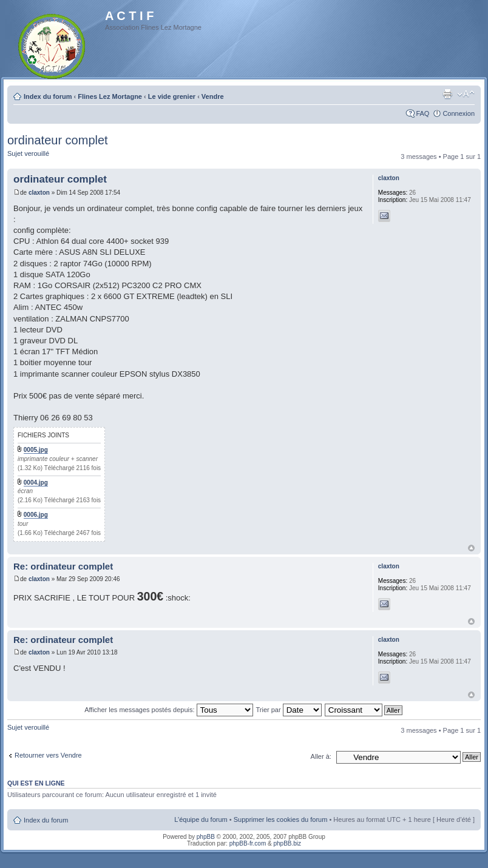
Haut (471, 548)
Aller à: (321, 756)
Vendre (213, 96)
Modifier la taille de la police (466, 94)
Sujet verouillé (28, 153)
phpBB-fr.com (248, 843)
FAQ (422, 113)
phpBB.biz (287, 843)
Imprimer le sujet (447, 94)
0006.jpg (36, 515)
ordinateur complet (58, 140)
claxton (39, 193)
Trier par (288, 710)
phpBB (206, 837)
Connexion (459, 113)
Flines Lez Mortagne (110, 96)
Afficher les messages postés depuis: (168, 710)
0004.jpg (36, 483)
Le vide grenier (172, 96)
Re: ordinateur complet (63, 566)
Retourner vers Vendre (48, 755)
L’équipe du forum (201, 819)
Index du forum (48, 96)
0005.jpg (36, 450)
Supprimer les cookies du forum (281, 819)
